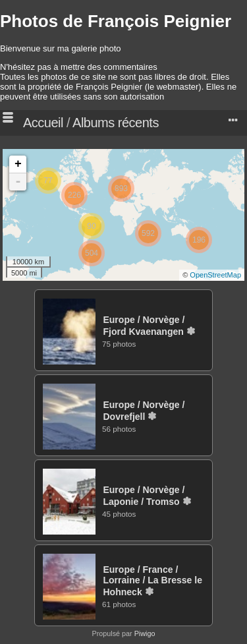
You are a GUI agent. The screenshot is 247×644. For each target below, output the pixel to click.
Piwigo (145, 633)
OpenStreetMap (215, 275)
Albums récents (116, 123)
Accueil (43, 123)
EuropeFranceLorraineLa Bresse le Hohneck (152, 581)
